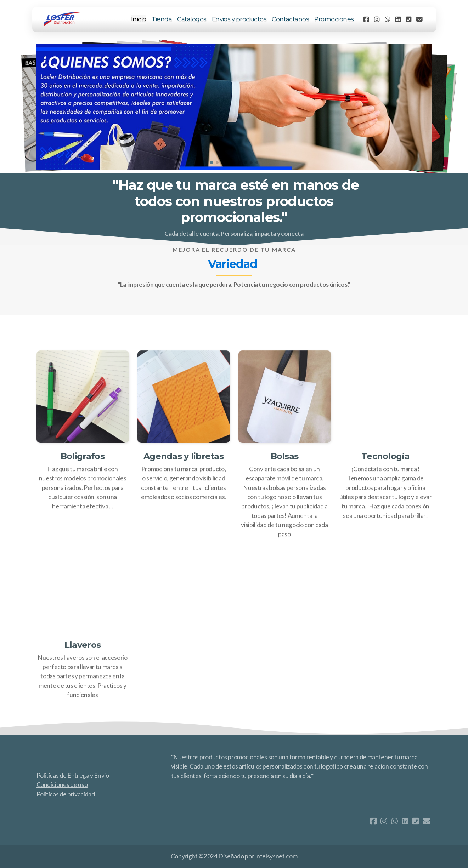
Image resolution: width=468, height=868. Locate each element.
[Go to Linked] (398, 19)
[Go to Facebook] (366, 19)
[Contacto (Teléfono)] (409, 19)
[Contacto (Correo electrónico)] (419, 19)
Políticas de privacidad (66, 794)
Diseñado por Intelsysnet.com (258, 856)
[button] (212, 162)
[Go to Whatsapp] (388, 19)
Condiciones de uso (62, 785)
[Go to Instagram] (377, 19)
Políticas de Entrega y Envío (73, 775)
